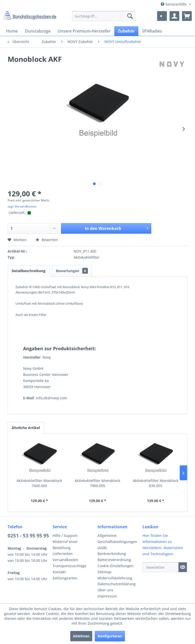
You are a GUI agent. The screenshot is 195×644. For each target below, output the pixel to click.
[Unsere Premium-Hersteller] (84, 31)
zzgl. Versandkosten (22, 206)
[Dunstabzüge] (38, 31)
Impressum (107, 596)
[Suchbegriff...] (104, 16)
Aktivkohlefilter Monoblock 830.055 (156, 483)
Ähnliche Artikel (26, 428)
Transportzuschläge (69, 566)
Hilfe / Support (65, 536)
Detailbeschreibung (29, 271)
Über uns (105, 590)
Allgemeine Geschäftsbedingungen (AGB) (117, 542)
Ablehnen (81, 636)
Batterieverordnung (114, 560)
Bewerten (47, 240)
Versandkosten (65, 560)
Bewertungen (72, 271)
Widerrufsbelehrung (115, 578)
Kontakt (59, 572)
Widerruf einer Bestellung (65, 545)
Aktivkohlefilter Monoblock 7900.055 (97, 483)
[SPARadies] (152, 31)
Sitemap (104, 572)
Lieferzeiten (63, 554)
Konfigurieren (110, 636)
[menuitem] (104, 16)
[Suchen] (130, 16)
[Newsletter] (160, 567)
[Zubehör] (126, 31)
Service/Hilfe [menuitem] (174, 4)
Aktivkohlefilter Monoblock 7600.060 (39, 483)
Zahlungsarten (65, 578)
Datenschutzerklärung (117, 584)
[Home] (12, 31)
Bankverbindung (112, 554)
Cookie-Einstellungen (116, 566)
